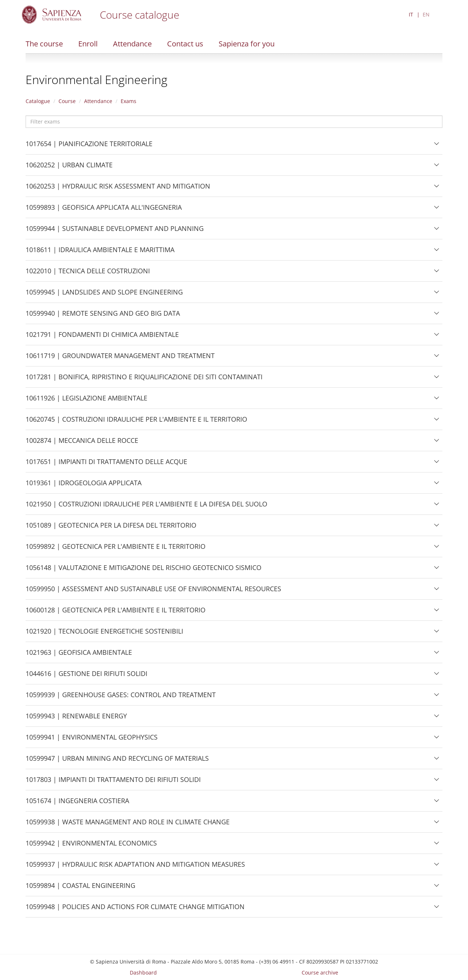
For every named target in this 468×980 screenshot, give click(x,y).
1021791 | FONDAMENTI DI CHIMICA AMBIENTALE (102, 337)
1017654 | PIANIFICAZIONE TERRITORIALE (89, 147)
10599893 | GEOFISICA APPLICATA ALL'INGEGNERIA (104, 210)
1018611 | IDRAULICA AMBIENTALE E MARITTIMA (100, 252)
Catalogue (38, 101)
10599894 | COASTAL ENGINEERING (80, 888)
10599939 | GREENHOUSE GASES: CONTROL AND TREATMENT (121, 698)
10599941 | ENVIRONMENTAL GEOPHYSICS (92, 740)
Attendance (132, 44)
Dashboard (143, 973)
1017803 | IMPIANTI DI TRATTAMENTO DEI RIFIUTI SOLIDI (113, 782)
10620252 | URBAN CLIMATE (69, 168)
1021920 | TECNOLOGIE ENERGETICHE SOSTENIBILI (104, 634)
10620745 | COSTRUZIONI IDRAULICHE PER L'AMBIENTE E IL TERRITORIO (136, 422)
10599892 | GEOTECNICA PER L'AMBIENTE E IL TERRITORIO (116, 549)
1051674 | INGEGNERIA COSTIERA (77, 804)
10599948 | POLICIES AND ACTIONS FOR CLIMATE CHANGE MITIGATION (135, 909)
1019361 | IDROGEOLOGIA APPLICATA (84, 486)
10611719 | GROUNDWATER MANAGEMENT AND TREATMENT (120, 358)
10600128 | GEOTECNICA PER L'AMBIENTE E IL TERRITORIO (116, 613)
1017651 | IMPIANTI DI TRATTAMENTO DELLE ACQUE (106, 464)
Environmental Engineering (97, 79)
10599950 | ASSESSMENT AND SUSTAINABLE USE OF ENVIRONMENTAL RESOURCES (153, 592)
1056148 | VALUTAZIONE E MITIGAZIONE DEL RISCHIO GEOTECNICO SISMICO (144, 570)
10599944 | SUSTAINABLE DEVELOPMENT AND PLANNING (115, 231)
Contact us (185, 44)
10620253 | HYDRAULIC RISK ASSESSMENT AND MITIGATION (118, 189)
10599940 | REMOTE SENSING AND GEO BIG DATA (103, 316)
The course (44, 44)
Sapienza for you (247, 44)
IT (411, 14)
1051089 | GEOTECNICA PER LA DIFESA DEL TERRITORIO (111, 528)
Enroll (88, 44)
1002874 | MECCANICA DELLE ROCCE (82, 443)
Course (67, 101)
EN (426, 14)
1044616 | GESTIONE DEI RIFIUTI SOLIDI (86, 676)
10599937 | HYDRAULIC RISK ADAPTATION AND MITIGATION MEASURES (135, 867)
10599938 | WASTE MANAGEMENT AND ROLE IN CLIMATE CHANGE (128, 825)
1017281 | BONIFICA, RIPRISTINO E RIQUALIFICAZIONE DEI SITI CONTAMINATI (144, 380)
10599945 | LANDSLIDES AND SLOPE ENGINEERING (104, 295)
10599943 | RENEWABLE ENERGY (76, 719)
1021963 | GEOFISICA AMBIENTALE (79, 655)
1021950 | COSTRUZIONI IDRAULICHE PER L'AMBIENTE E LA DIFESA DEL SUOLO (146, 507)
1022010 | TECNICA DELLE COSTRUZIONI (88, 274)
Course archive (320, 973)
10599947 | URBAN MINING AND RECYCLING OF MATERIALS (117, 761)
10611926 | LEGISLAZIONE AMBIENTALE (86, 401)
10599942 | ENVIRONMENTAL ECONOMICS (91, 846)
